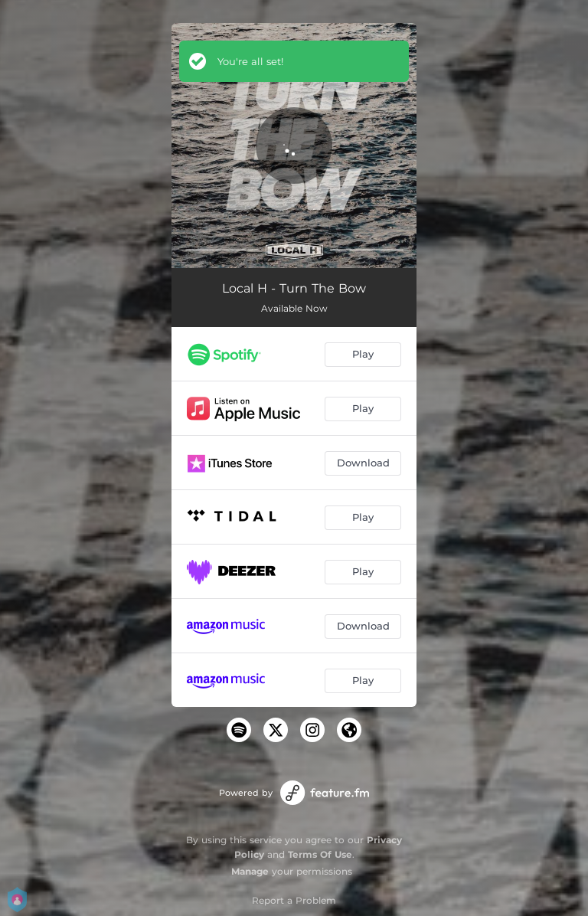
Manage (250, 871)
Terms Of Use (320, 854)
